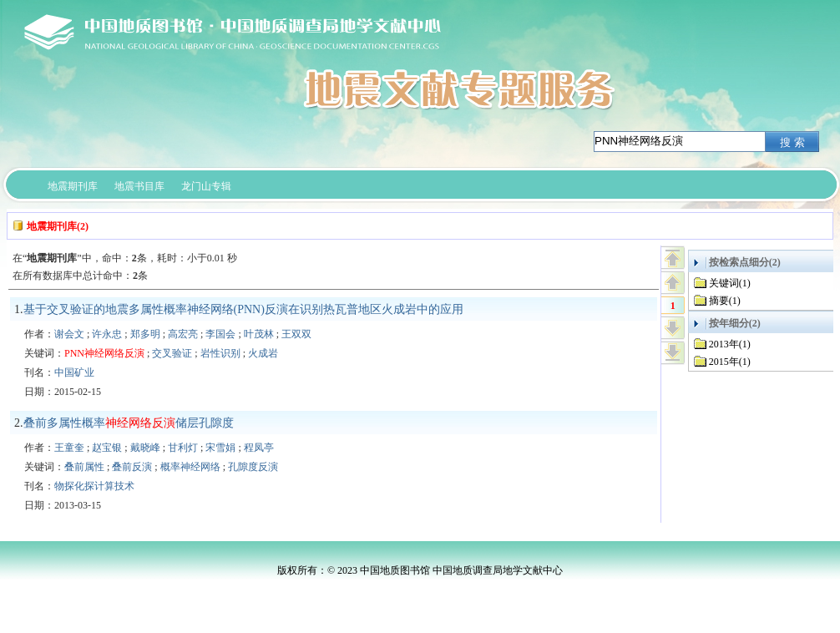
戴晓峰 (145, 448)
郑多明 (145, 334)
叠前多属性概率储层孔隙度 (129, 423)
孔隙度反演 (253, 467)
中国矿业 (74, 372)
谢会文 (69, 334)
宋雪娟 (220, 448)
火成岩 (263, 353)
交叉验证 (172, 353)
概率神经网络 (190, 467)
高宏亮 (183, 334)
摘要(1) (725, 301)
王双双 (296, 334)
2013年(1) (730, 344)
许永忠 (107, 334)
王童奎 (69, 448)
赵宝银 (107, 448)
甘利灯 (183, 448)
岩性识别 (220, 353)
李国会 (220, 334)
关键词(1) (730, 283)
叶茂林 (259, 334)
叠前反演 (132, 467)
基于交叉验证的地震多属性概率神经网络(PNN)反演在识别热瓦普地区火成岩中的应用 (243, 309)
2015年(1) (730, 362)
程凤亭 (259, 448)
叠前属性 (84, 467)
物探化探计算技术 (94, 486)
